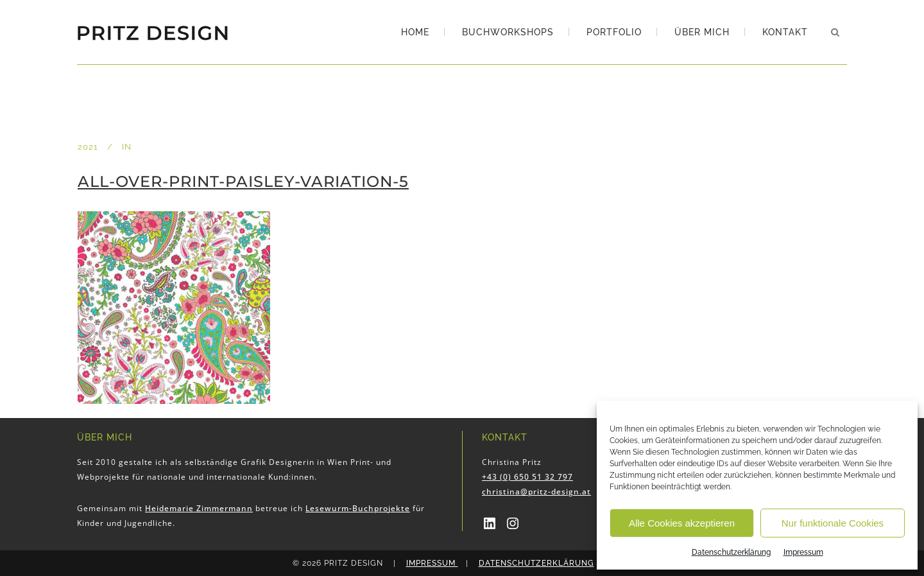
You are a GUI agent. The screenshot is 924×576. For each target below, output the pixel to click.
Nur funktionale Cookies (833, 523)
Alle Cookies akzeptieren (682, 523)
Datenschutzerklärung (731, 552)
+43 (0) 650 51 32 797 (527, 477)
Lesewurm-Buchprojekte (358, 508)
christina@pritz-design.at (536, 492)
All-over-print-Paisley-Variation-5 (243, 181)
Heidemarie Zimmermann (199, 508)
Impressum (803, 552)
